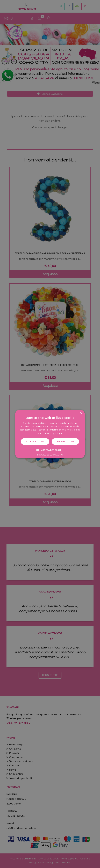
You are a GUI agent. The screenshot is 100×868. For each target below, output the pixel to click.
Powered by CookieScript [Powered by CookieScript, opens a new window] (50, 455)
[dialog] (50, 434)
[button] (50, 450)
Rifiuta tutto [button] (65, 442)
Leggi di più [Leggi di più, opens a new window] (57, 433)
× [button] (81, 413)
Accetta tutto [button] (35, 442)
